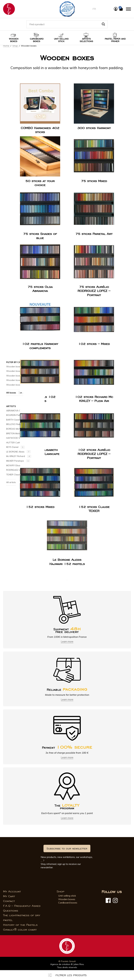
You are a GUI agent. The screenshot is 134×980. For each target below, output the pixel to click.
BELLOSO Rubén (18, 424)
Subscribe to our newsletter (67, 848)
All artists (11, 482)
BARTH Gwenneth (18, 420)
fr (94, 9)
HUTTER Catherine (19, 443)
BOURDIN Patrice (18, 415)
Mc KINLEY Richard (19, 456)
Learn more (67, 641)
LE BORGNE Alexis (18, 452)
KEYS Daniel (15, 447)
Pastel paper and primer (115, 40)
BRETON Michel (17, 433)
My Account (12, 891)
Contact (9, 901)
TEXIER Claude (17, 475)
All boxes (15, 393)
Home (6, 46)
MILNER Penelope (18, 461)
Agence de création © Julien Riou (67, 964)
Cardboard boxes (37, 40)
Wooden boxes (14, 40)
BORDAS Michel (17, 429)
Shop (15, 46)
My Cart (9, 896)
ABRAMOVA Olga (18, 411)
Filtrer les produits (67, 975)
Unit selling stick (61, 40)
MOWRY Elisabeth (19, 465)
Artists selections (86, 40)
